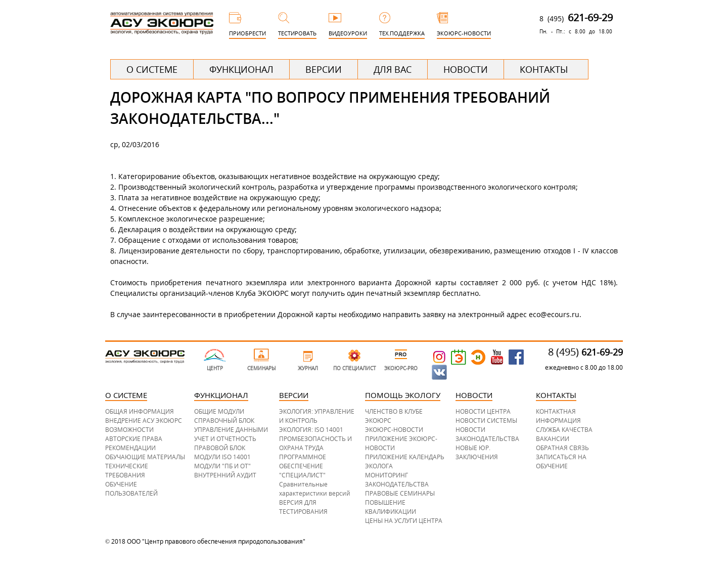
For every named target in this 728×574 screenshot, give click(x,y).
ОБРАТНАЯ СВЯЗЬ (562, 448)
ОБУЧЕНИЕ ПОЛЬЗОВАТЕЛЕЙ (131, 489)
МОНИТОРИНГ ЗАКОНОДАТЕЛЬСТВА (397, 480)
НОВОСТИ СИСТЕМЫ (486, 421)
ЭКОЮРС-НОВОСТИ (394, 430)
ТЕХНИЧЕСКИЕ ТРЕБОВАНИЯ (127, 471)
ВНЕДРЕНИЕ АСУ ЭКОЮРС (144, 421)
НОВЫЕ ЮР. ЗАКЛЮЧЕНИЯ (477, 452)
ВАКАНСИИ (553, 439)
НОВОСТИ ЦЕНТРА (483, 411)
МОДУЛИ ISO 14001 (222, 457)
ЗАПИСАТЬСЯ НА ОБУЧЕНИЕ (561, 461)
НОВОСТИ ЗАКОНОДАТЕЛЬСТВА (487, 434)
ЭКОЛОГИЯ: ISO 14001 (311, 430)
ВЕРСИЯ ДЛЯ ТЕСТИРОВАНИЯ (303, 507)
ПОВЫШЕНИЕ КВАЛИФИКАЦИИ (391, 507)
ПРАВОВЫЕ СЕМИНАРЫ (400, 493)
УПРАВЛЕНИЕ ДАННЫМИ (231, 430)
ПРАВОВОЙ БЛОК (220, 448)
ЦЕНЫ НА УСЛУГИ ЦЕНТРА (404, 521)
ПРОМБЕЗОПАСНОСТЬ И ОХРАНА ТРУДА (315, 443)
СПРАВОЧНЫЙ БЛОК (224, 421)
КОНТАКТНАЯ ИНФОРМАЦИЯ (558, 416)
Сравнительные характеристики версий (315, 489)
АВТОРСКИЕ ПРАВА (134, 439)
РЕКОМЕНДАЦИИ (130, 448)
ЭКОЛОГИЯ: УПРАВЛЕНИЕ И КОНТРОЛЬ (317, 416)
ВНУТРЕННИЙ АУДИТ (225, 475)
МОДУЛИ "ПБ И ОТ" (222, 466)
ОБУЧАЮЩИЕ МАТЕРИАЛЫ (145, 457)
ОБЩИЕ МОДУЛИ (219, 411)
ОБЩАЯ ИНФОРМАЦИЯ (140, 411)
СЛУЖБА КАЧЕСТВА (564, 430)
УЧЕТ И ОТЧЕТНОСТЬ (225, 439)
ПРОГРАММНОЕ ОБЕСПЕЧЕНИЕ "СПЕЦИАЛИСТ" (303, 466)
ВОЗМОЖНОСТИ (129, 430)
